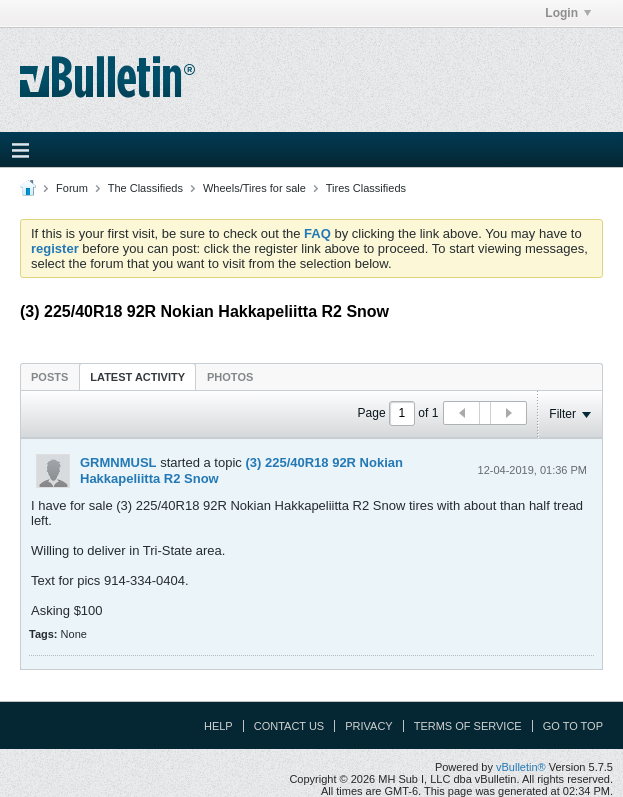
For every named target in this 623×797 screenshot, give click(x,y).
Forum (72, 188)
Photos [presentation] (230, 377)
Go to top (573, 726)
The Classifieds (145, 188)
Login (568, 13)
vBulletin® (521, 767)
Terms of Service (468, 726)
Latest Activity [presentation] (137, 377)
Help (218, 726)
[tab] (49, 376)
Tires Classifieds (366, 188)
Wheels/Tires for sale (254, 188)
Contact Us (289, 726)
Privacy (368, 726)
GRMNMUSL (118, 462)
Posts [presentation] (49, 377)
